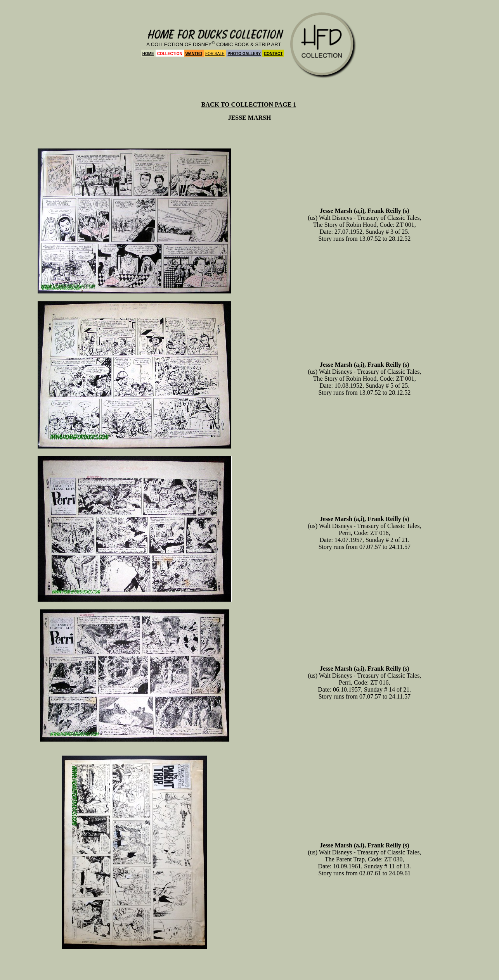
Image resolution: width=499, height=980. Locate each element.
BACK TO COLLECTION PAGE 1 (249, 104)
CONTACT (273, 54)
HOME (148, 54)
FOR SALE (215, 54)
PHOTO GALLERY (244, 54)
